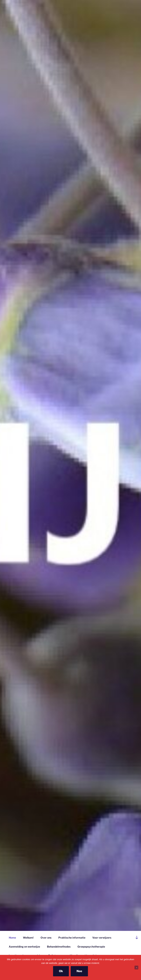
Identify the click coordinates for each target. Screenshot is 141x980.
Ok (61, 971)
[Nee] (136, 968)
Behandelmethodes (59, 947)
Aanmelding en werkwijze (24, 947)
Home (12, 938)
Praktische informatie (72, 938)
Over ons (46, 938)
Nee (79, 971)
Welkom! (28, 938)
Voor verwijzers (102, 938)
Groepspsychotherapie (91, 947)
